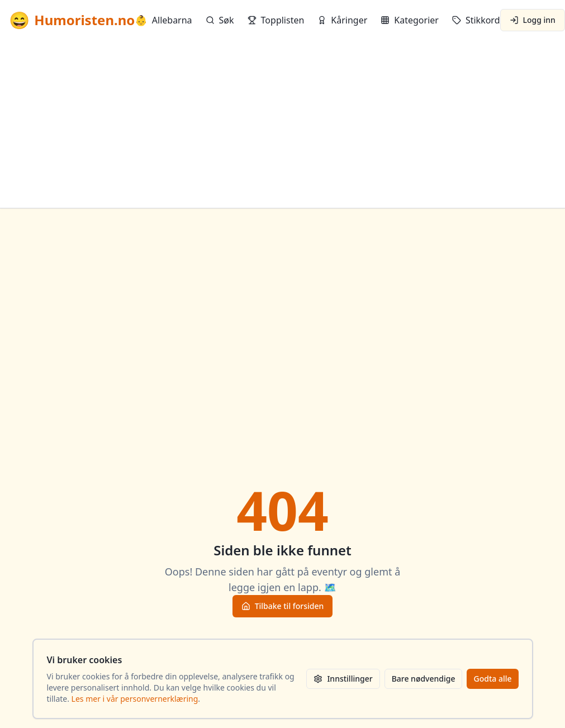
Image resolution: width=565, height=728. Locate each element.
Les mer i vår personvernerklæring (135, 699)
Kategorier (410, 20)
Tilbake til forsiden (283, 606)
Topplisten (276, 20)
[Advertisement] (283, 124)
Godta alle (492, 679)
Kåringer (342, 20)
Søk (220, 20)
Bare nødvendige (424, 679)
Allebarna (163, 20)
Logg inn (533, 20)
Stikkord (476, 20)
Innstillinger (343, 679)
